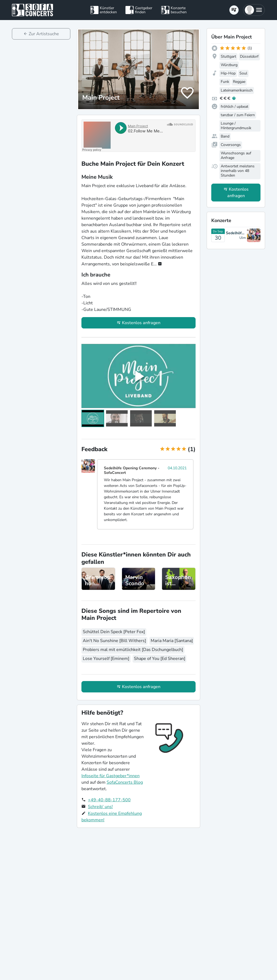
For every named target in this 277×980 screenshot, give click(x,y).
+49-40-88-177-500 (109, 800)
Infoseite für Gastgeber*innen (111, 776)
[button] (254, 10)
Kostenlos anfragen (141, 323)
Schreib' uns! (100, 807)
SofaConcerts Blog (125, 782)
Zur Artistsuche (44, 34)
